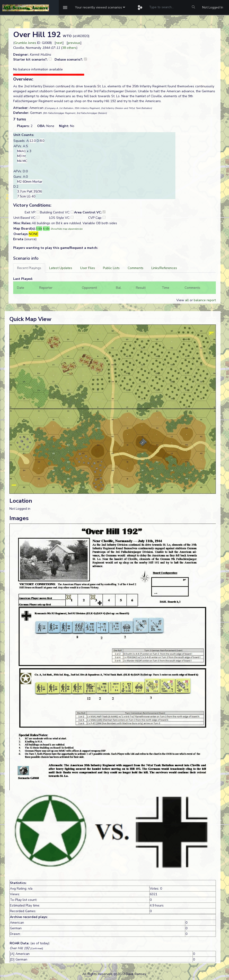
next (59, 43)
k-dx (46, 229)
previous (74, 43)
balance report (205, 300)
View (181, 300)
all (187, 300)
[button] (100, 8)
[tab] (29, 268)
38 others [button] (69, 48)
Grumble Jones (25, 43)
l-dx (39, 229)
